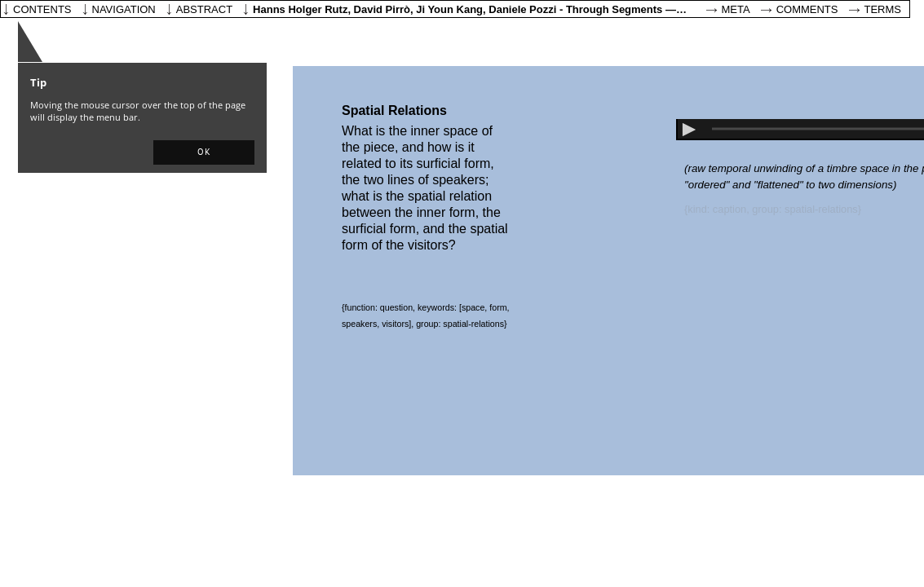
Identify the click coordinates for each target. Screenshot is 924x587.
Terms (883, 9)
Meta (736, 9)
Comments (807, 9)
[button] (204, 152)
